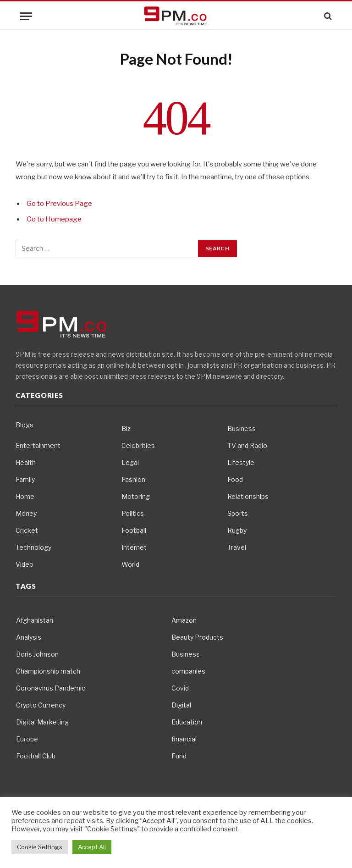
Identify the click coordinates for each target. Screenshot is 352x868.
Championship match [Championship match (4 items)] (48, 671)
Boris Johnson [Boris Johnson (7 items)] (37, 654)
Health (26, 462)
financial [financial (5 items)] (184, 739)
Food (235, 479)
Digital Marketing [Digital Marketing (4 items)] (42, 722)
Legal (130, 462)
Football (134, 530)
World (130, 564)
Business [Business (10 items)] (186, 654)
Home (25, 496)
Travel (237, 547)
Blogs (25, 425)
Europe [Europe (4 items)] (27, 739)
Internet (134, 547)
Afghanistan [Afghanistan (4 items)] (35, 620)
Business (242, 428)
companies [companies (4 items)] (188, 671)
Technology (33, 547)
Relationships (248, 496)
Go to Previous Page (59, 204)
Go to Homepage (54, 219)
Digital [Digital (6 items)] (181, 705)
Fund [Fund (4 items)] (179, 756)
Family (25, 479)
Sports (238, 513)
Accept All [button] (92, 847)
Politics (133, 513)
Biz (126, 428)
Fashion (133, 479)
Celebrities (138, 445)
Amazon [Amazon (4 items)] (184, 620)
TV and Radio (247, 445)
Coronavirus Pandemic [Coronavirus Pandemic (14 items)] (51, 688)
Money (26, 513)
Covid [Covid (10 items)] (180, 688)
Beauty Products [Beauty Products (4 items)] (197, 637)
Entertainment (38, 445)
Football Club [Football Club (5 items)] (36, 756)
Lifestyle (241, 462)
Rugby (237, 530)
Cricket (27, 530)
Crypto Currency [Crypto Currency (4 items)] (41, 705)
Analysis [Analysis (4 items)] (29, 637)
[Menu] (26, 16)
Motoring (136, 496)
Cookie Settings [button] (40, 847)
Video (25, 564)
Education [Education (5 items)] (187, 722)
